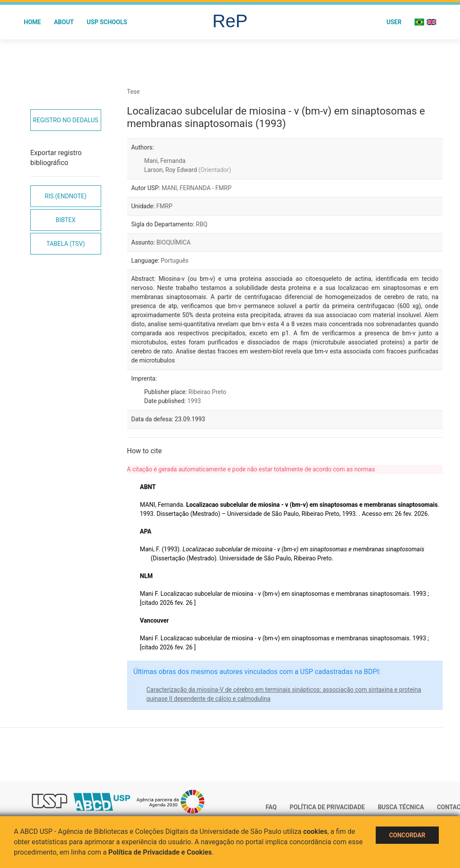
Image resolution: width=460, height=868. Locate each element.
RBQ (202, 224)
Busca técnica (401, 807)
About (64, 22)
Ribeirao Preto (208, 392)
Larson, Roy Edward (188, 170)
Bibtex (66, 220)
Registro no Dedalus (65, 120)
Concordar (407, 835)
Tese (134, 92)
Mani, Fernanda (165, 161)
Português (175, 261)
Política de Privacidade (327, 807)
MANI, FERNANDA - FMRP (196, 188)
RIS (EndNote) (65, 196)
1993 (194, 401)
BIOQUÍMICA (174, 242)
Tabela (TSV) (65, 244)
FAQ (271, 807)
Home (32, 22)
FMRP (164, 206)
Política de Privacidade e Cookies (160, 852)
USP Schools (107, 22)
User (394, 22)
